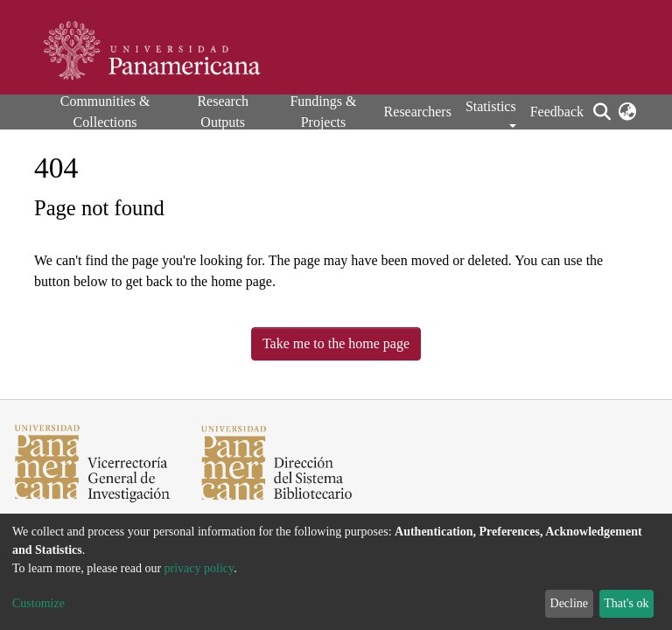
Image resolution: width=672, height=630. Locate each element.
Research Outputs (223, 112)
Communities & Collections (105, 112)
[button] (627, 112)
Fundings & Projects (323, 112)
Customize (38, 603)
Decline (570, 603)
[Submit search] (602, 112)
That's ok (626, 603)
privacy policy (199, 568)
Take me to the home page (336, 343)
